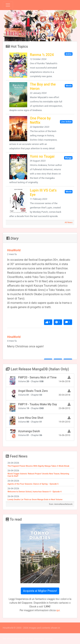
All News (69, 222)
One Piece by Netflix (40, 120)
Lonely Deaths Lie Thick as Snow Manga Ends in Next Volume (35, 500)
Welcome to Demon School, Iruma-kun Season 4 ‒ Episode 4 (34, 492)
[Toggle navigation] (8, 5)
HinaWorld (14, 250)
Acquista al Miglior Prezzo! (40, 591)
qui (58, 610)
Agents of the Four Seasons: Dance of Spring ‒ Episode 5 (33, 484)
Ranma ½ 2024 (42, 55)
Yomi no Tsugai (42, 156)
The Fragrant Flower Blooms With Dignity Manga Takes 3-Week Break (38, 466)
